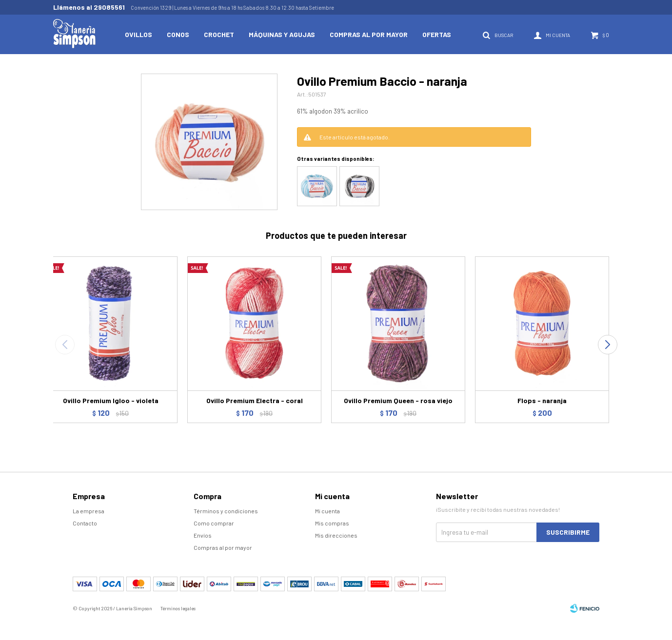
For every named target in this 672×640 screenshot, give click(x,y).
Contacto (85, 523)
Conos (178, 34)
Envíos (203, 535)
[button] (607, 345)
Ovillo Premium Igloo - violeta (111, 400)
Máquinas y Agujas (282, 34)
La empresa (89, 511)
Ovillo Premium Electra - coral (255, 400)
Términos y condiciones (226, 511)
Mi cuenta (327, 511)
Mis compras (332, 523)
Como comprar (214, 523)
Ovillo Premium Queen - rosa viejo (398, 400)
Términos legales (178, 608)
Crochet (219, 34)
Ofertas (437, 34)
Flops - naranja (542, 400)
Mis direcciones (336, 535)
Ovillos (138, 34)
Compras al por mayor (369, 34)
